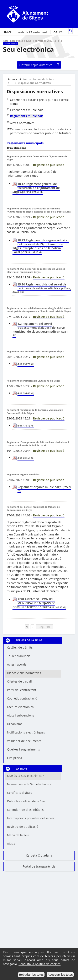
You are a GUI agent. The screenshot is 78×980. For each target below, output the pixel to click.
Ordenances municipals (27, 110)
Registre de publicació (23, 827)
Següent (44, 627)
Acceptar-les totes (60, 975)
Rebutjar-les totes (31, 975)
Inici (26, 79)
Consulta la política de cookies (40, 964)
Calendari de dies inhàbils (25, 810)
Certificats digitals (20, 793)
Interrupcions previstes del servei (30, 818)
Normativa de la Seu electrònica (29, 784)
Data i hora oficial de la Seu (26, 801)
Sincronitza (11, 44)
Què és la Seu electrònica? (25, 776)
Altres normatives (22, 123)
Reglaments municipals (27, 116)
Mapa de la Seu (18, 835)
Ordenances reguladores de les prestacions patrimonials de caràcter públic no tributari (40, 131)
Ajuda (11, 844)
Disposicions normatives (34, 83)
